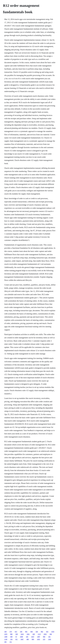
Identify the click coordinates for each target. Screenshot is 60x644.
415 (16, 632)
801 (26, 632)
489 (28, 639)
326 (37, 632)
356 (21, 632)
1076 (6, 634)
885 (11, 634)
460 (11, 637)
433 (47, 632)
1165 (50, 639)
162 (49, 637)
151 (11, 642)
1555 (53, 632)
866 (44, 637)
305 (5, 642)
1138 (6, 639)
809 (33, 639)
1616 (22, 634)
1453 (38, 639)
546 (51, 634)
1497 (39, 637)
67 (16, 637)
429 (34, 634)
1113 (39, 634)
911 (17, 639)
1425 (33, 637)
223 (44, 639)
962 (42, 632)
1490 (6, 637)
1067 (22, 639)
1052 (45, 634)
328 (5, 632)
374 (11, 632)
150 (11, 639)
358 (17, 634)
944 (31, 632)
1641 (28, 634)
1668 (21, 637)
